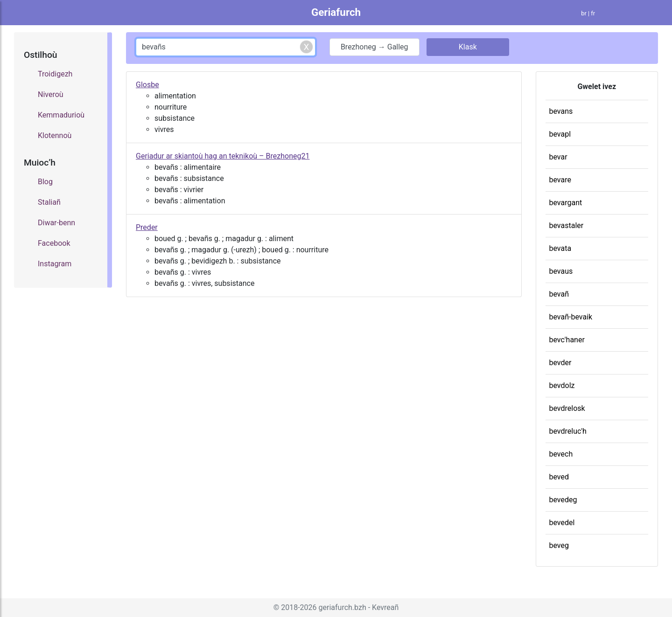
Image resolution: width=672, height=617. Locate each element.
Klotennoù (55, 135)
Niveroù (51, 94)
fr (593, 13)
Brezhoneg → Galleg (374, 47)
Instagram (55, 264)
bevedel (562, 523)
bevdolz (562, 385)
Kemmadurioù (61, 115)
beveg (559, 545)
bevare (560, 180)
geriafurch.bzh (343, 607)
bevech (561, 454)
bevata (560, 248)
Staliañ (49, 202)
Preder (147, 227)
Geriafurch (336, 12)
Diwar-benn (56, 223)
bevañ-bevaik (571, 317)
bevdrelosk (567, 408)
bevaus (561, 271)
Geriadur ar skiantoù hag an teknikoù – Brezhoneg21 (223, 156)
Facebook (54, 243)
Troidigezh (55, 74)
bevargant (566, 203)
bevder (560, 363)
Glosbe (147, 85)
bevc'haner (567, 340)
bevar (558, 157)
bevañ (559, 294)
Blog (45, 182)
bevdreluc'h (568, 431)
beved (559, 477)
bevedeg (563, 500)
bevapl (560, 134)
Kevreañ (385, 607)
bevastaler (567, 225)
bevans (561, 111)
